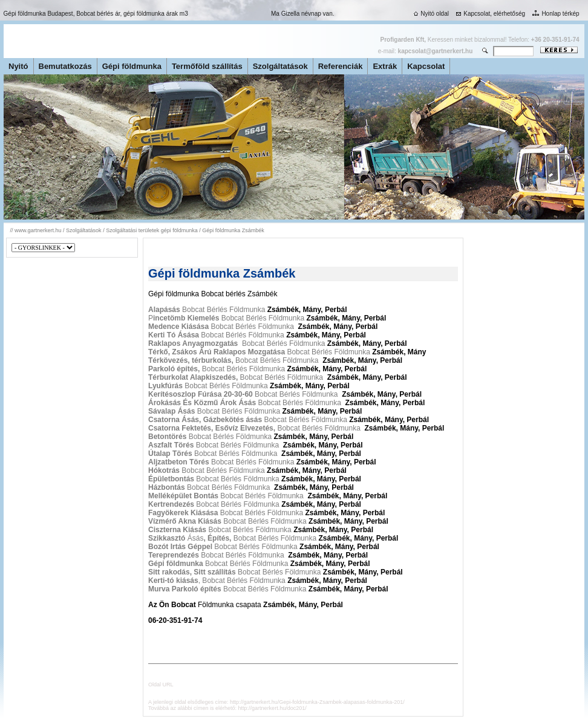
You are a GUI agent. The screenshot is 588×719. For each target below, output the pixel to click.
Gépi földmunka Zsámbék (233, 230)
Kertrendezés (171, 504)
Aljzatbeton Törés (179, 462)
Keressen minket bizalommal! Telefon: (480, 40)
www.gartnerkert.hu (38, 230)
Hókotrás (164, 470)
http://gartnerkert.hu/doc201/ (273, 708)
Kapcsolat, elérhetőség (489, 14)
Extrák (385, 66)
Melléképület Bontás (183, 496)
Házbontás (167, 487)
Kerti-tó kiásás (173, 581)
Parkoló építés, (174, 369)
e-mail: (425, 51)
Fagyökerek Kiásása (183, 513)
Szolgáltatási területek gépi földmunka (152, 230)
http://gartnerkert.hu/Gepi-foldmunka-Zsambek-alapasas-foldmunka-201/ (317, 702)
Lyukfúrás (165, 386)
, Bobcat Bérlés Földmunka (242, 581)
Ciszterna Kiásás (177, 530)
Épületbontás (171, 479)
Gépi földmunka (132, 66)
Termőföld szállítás (207, 66)
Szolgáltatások (280, 66)
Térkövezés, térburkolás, (191, 360)
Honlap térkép (554, 14)
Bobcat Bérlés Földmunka (208, 310)
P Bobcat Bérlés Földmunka (226, 318)
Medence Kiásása (178, 327)
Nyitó (18, 66)
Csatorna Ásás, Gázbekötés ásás (206, 420)
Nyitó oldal (430, 14)
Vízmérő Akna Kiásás (185, 521)
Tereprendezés (175, 555)
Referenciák (341, 66)
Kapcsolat (426, 66)
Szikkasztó (168, 538)
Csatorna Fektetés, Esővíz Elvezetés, (213, 428)
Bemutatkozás (65, 66)
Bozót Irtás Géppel (181, 547)
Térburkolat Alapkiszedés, (193, 377)
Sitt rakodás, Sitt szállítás (192, 572)
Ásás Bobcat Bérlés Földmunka (252, 538)
